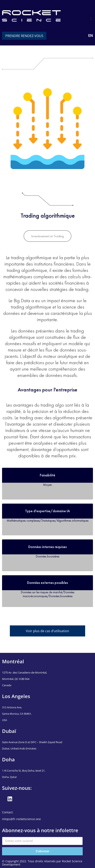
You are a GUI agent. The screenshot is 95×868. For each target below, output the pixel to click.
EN (91, 36)
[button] (91, 19)
